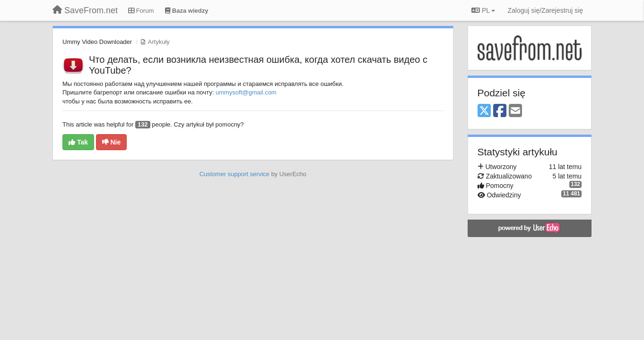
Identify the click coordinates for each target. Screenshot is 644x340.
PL (483, 10)
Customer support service (235, 174)
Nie (112, 142)
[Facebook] (500, 111)
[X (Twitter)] (484, 111)
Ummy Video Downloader (97, 42)
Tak (78, 142)
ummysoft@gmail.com (246, 92)
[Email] (515, 111)
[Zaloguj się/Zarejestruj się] (545, 10)
